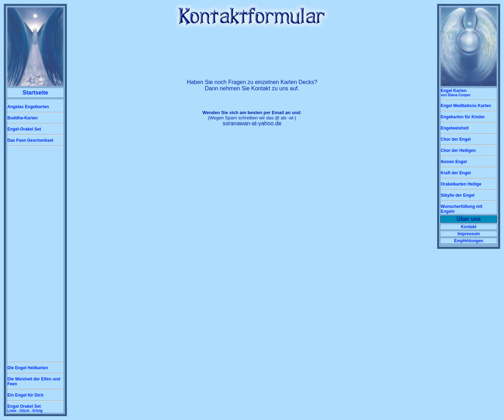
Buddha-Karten (23, 118)
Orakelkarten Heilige (461, 184)
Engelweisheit (455, 128)
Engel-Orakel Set (24, 129)
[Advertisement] (35, 254)
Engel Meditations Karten (466, 106)
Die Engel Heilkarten (28, 368)
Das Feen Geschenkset (30, 140)
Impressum (469, 234)
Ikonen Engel (454, 162)
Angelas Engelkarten (28, 107)
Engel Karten (456, 93)
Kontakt (469, 227)
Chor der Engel (456, 139)
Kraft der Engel (456, 173)
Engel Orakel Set (25, 408)
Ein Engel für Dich (25, 395)
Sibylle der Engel (458, 195)
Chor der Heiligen (458, 150)
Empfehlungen (468, 241)
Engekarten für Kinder (463, 117)
